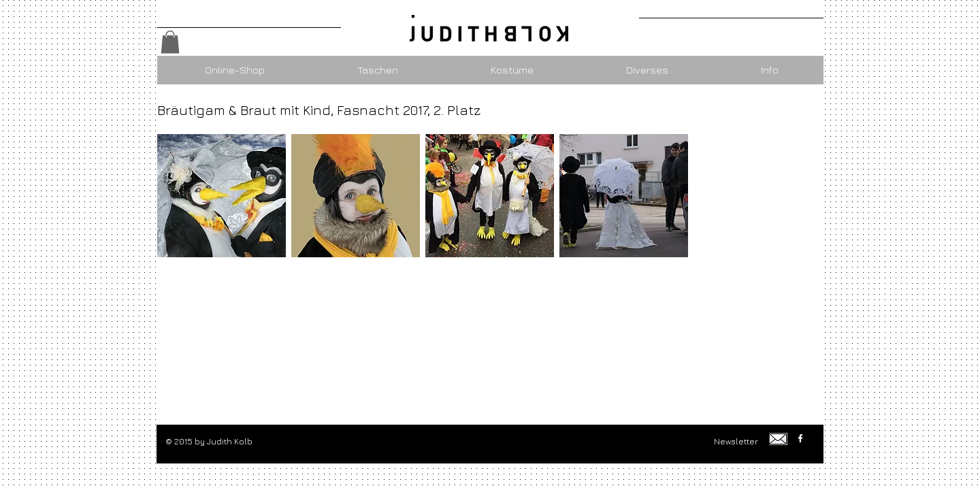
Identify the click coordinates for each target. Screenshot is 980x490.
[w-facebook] (800, 438)
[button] (170, 42)
